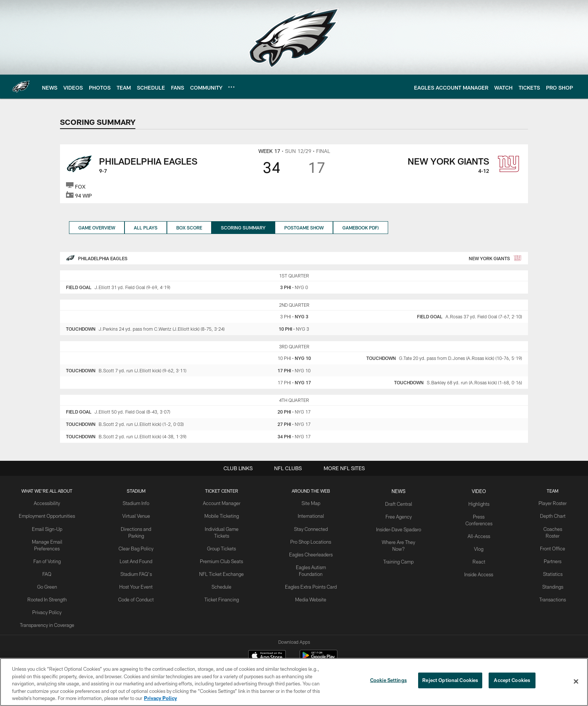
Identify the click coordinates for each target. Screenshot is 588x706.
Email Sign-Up (51, 528)
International (311, 515)
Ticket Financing (223, 589)
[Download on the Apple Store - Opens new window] (267, 657)
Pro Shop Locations (311, 540)
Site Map (311, 503)
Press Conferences (476, 515)
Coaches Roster (548, 528)
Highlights (476, 503)
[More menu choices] (231, 87)
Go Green (52, 577)
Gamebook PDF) (361, 228)
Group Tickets (223, 540)
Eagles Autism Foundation (311, 564)
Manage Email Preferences (52, 540)
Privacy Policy (52, 601)
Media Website (311, 589)
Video (476, 491)
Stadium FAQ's (139, 564)
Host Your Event (139, 577)
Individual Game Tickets (223, 528)
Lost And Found (139, 552)
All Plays (146, 228)
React (476, 552)
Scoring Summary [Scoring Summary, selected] (243, 228)
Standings (548, 577)
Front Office (548, 540)
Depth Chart (548, 515)
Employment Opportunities (51, 515)
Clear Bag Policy (139, 540)
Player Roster (548, 503)
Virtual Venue (139, 515)
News (397, 491)
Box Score (189, 228)
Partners (548, 552)
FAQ (51, 564)
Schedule (223, 577)
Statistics (548, 564)
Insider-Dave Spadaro (397, 528)
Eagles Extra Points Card (311, 577)
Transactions (548, 589)
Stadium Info (139, 503)
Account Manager (223, 503)
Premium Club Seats (223, 552)
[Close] (576, 682)
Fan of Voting (52, 552)
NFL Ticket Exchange (223, 564)
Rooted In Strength (51, 589)
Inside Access (476, 564)
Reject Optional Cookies (450, 681)
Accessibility (52, 503)
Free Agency (397, 515)
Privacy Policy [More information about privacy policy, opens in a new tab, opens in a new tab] (160, 698)
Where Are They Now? (397, 540)
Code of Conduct (139, 589)
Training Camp (397, 552)
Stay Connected (311, 528)
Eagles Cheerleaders (311, 552)
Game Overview (97, 228)
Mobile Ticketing (223, 515)
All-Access (476, 528)
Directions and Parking (139, 528)
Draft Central (397, 503)
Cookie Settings (388, 681)
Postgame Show (304, 228)
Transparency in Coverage (51, 614)
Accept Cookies (512, 681)
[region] (294, 682)
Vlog (476, 540)
